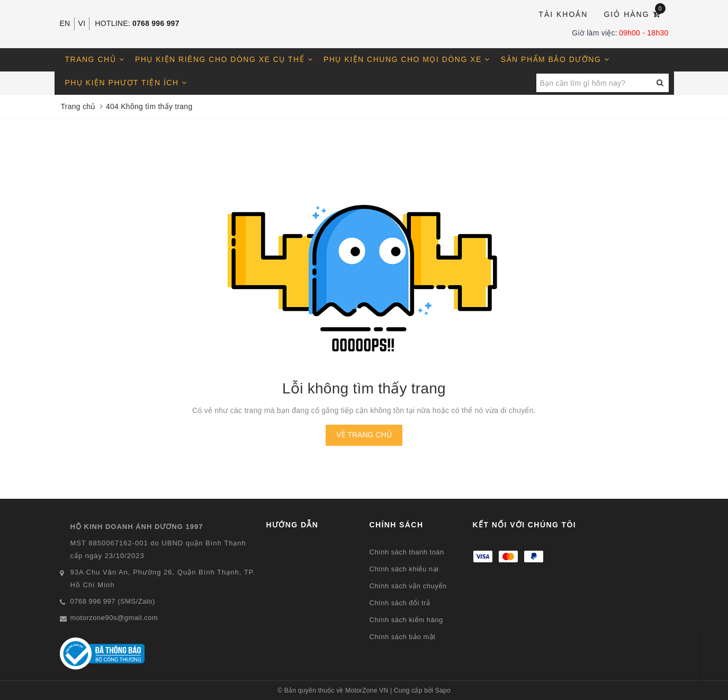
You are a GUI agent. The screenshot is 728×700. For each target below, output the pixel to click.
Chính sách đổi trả (400, 603)
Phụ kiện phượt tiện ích (126, 83)
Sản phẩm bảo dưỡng (555, 59)
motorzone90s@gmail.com (114, 618)
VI (82, 23)
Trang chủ (95, 59)
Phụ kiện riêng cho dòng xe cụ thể (224, 59)
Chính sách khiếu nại (404, 569)
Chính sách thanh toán (407, 552)
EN (65, 23)
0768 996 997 (156, 23)
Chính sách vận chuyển (408, 586)
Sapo (443, 690)
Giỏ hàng (634, 14)
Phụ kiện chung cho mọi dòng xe (407, 59)
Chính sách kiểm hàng (406, 620)
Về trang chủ (364, 435)
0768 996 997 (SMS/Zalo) (113, 601)
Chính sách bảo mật (403, 637)
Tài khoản (563, 14)
